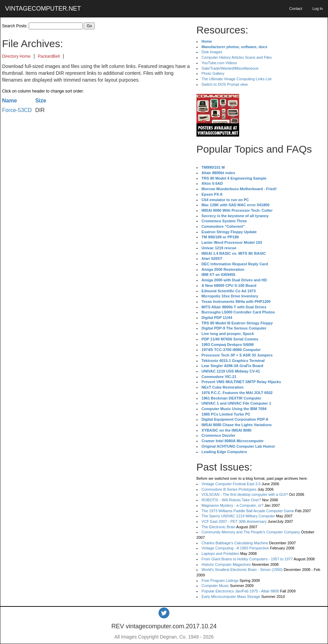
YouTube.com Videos (219, 63)
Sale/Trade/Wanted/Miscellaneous (230, 68)
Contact (296, 9)
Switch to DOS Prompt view (225, 84)
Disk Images (212, 52)
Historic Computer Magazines (226, 564)
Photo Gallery (213, 73)
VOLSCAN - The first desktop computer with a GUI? (245, 494)
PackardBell (49, 56)
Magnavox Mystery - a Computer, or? (233, 505)
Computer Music (215, 586)
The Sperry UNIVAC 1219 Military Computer (238, 516)
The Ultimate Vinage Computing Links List (237, 79)
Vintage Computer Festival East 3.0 (231, 484)
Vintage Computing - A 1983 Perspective (235, 548)
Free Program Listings (220, 580)
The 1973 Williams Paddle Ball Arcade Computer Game (248, 511)
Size (41, 101)
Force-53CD (17, 110)
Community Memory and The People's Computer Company (251, 532)
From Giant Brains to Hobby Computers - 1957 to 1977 (247, 559)
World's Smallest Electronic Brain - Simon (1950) (242, 570)
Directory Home (16, 56)
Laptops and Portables (220, 554)
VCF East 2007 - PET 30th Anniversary (234, 521)
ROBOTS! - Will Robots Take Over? (231, 500)
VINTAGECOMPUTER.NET (43, 9)
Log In (318, 9)
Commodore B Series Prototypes (229, 489)
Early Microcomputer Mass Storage (231, 597)
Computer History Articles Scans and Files (237, 57)
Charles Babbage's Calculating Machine (235, 543)
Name (10, 101)
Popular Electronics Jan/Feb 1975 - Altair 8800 (240, 591)
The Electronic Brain (218, 527)
